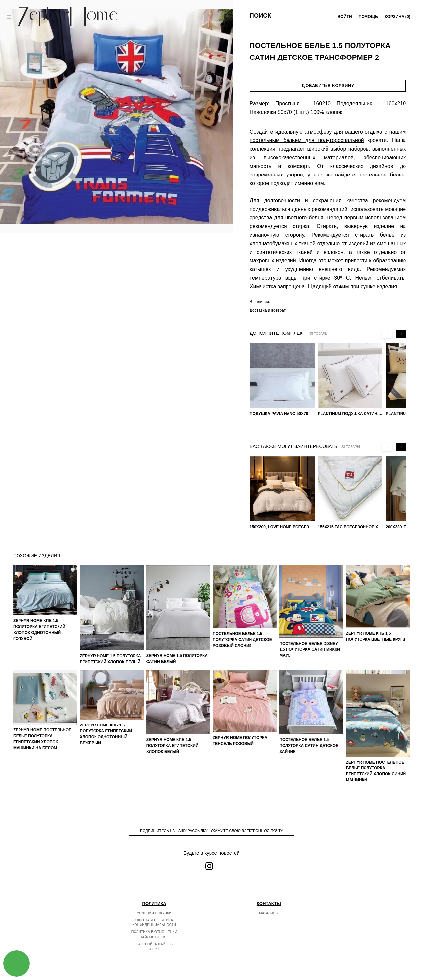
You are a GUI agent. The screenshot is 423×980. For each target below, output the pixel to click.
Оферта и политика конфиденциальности (154, 922)
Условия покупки (154, 913)
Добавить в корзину (328, 85)
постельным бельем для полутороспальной (307, 140)
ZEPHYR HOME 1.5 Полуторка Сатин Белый (177, 659)
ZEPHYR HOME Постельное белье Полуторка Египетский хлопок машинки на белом (42, 739)
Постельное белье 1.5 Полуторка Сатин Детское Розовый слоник (242, 640)
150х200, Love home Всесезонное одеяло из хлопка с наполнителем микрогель (282, 527)
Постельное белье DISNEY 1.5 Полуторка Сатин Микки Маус (310, 649)
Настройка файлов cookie (154, 947)
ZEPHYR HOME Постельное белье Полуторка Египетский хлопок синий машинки (376, 771)
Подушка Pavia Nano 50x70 (279, 414)
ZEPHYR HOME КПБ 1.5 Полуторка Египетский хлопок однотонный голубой (39, 630)
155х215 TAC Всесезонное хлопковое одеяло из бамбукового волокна (350, 527)
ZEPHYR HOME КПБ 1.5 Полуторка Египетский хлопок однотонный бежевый (106, 734)
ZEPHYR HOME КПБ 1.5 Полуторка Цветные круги (376, 636)
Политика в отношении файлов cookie (154, 934)
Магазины (269, 913)
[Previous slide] (387, 334)
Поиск (261, 16)
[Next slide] (401, 334)
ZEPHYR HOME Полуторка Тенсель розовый (240, 741)
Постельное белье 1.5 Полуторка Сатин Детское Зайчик (309, 746)
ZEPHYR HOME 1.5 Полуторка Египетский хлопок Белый (110, 659)
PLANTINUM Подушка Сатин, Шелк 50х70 (350, 414)
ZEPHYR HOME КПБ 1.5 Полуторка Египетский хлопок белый (173, 746)
